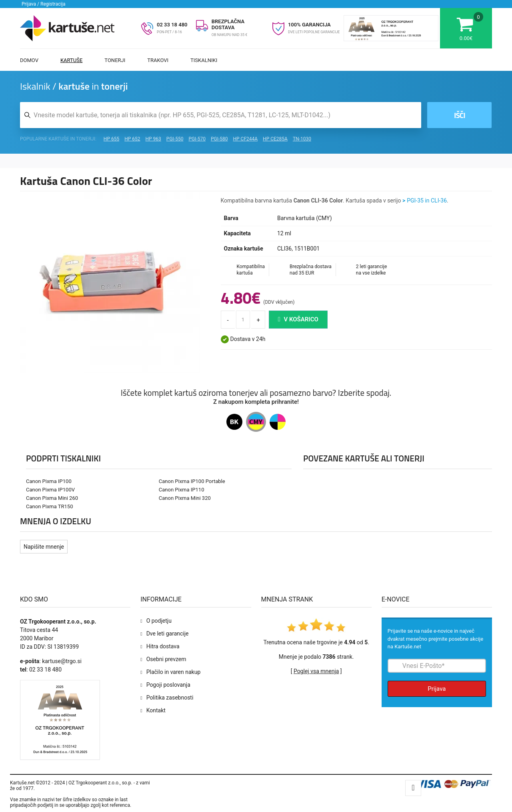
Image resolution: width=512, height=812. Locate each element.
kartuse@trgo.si (62, 661)
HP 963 (153, 139)
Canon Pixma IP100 (49, 481)
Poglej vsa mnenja (316, 671)
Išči (458, 115)
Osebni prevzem (166, 659)
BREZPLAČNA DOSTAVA (228, 24)
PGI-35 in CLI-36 (427, 200)
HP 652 (132, 139)
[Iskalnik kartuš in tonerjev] (221, 115)
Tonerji (115, 60)
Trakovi (158, 60)
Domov (29, 60)
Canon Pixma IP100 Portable (192, 481)
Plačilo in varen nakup (174, 672)
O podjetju (159, 621)
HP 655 (111, 139)
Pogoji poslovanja (168, 685)
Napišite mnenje (44, 547)
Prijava (437, 689)
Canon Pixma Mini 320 (185, 498)
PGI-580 (219, 139)
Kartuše (71, 60)
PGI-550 (175, 139)
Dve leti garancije (168, 634)
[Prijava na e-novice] (437, 666)
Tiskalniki (204, 60)
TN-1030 (302, 139)
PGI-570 (197, 139)
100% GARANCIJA (309, 25)
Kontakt (156, 710)
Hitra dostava (163, 646)
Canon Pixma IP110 (182, 490)
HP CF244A (245, 139)
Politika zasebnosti (170, 698)
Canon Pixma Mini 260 (52, 498)
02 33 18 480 (172, 25)
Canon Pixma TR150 (49, 506)
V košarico (298, 319)
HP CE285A (275, 139)
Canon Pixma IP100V (50, 490)
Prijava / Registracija (44, 4)
